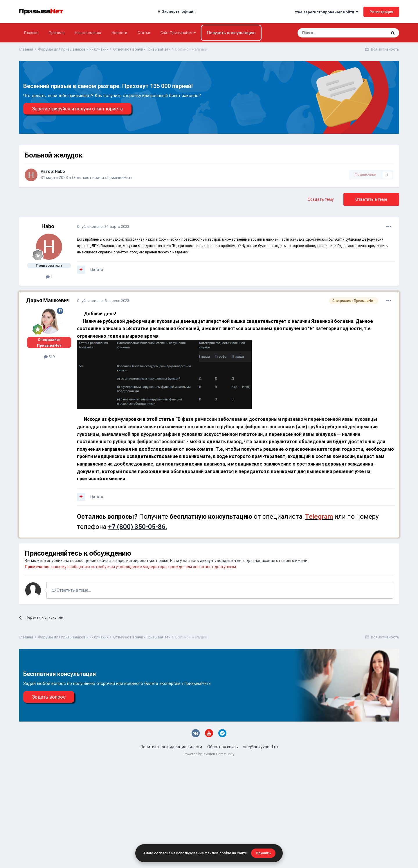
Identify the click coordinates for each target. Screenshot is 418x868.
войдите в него (231, 561)
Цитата (97, 270)
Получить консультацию (231, 33)
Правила (57, 33)
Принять (263, 853)
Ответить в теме (371, 199)
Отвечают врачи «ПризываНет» (102, 178)
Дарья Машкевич (48, 300)
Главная (31, 33)
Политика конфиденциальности (171, 747)
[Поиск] (326, 33)
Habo (60, 171)
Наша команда (88, 33)
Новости (119, 33)
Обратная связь (223, 747)
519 (49, 357)
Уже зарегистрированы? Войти (326, 12)
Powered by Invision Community (209, 754)
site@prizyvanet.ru (261, 747)
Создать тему (321, 199)
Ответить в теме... (71, 590)
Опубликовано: (103, 227)
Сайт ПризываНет (178, 33)
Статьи (144, 33)
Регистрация (381, 12)
